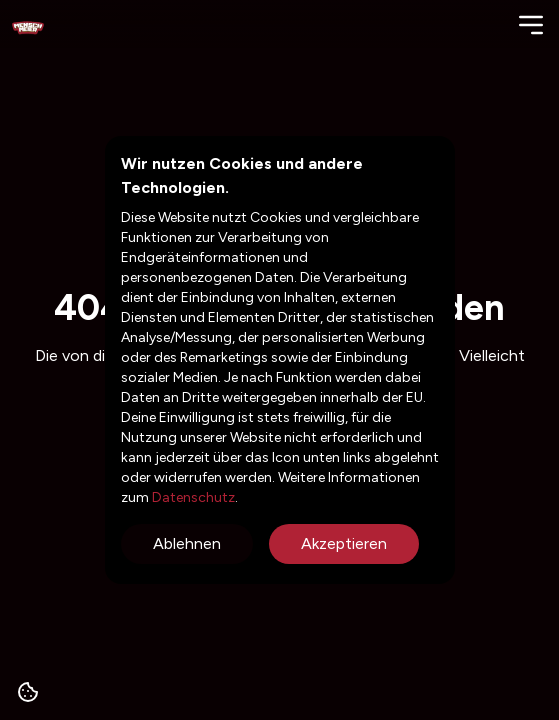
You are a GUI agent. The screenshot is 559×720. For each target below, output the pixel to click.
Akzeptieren (344, 543)
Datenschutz (192, 497)
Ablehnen (187, 543)
